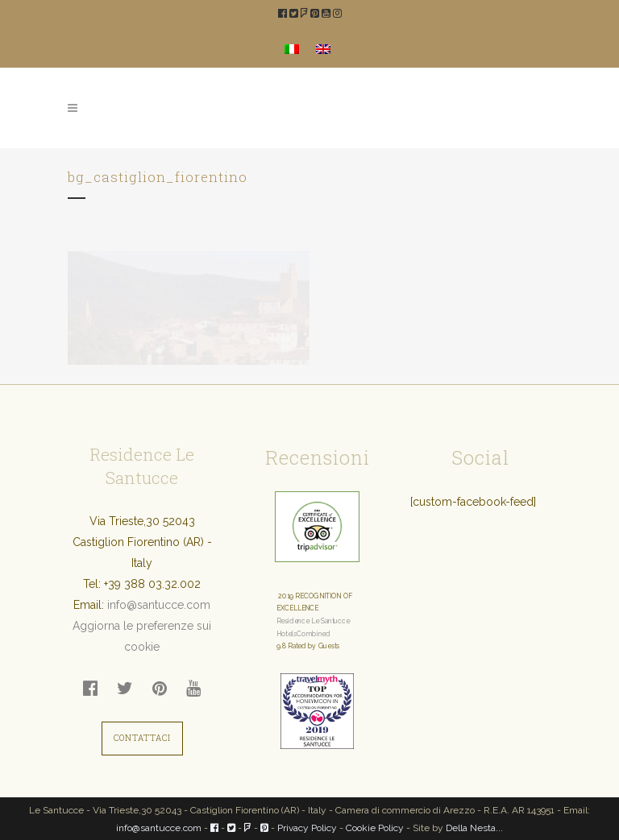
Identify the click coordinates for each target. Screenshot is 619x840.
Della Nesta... (474, 828)
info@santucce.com (159, 605)
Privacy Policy (307, 828)
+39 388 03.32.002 (152, 584)
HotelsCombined (303, 634)
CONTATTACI (142, 738)
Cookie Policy (375, 828)
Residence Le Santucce (313, 621)
